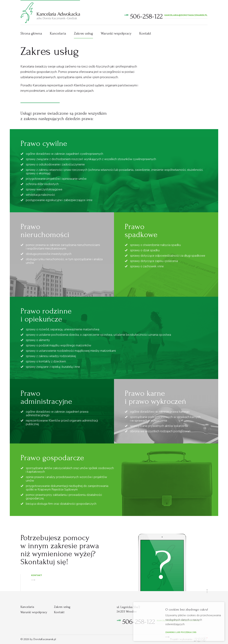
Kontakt (145, 33)
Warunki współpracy (116, 33)
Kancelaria (58, 33)
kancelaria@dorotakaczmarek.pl (186, 15)
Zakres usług (83, 33)
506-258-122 (143, 16)
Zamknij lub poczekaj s (181, 633)
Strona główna (31, 33)
